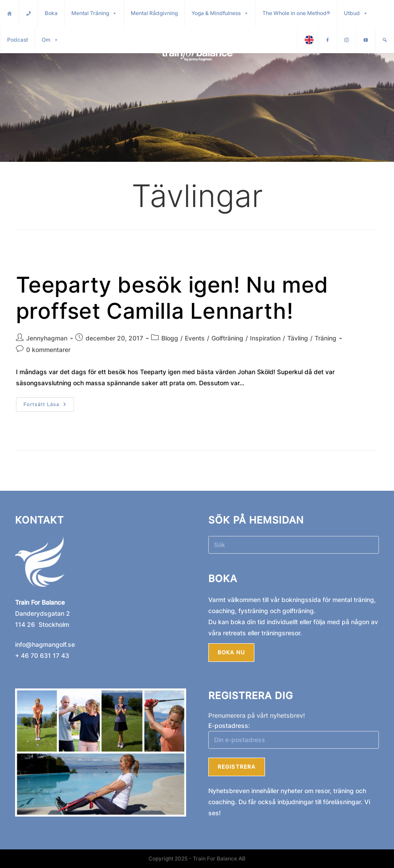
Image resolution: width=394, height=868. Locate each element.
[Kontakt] (28, 13)
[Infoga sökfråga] (294, 545)
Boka (51, 13)
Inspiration (265, 338)
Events (195, 338)
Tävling (298, 338)
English (311, 40)
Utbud (356, 13)
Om (50, 40)
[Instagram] (347, 40)
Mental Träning (94, 13)
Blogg (170, 338)
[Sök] (385, 40)
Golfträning (227, 338)
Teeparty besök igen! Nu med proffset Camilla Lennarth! (172, 298)
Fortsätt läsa (49, 402)
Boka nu (231, 652)
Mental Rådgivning (154, 13)
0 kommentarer (48, 350)
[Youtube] (366, 40)
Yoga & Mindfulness (220, 13)
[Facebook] (328, 40)
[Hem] (9, 13)
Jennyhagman (47, 338)
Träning (326, 338)
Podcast (18, 40)
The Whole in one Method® (296, 13)
